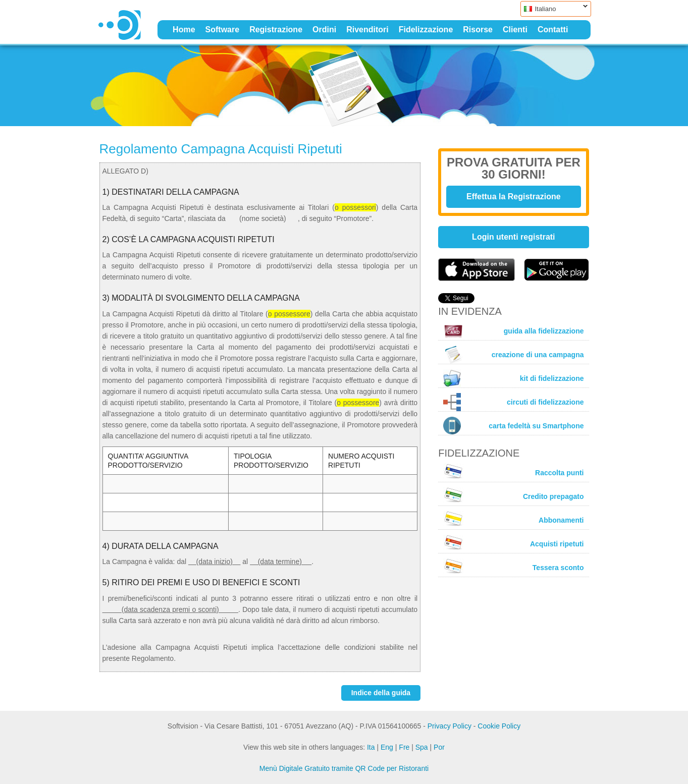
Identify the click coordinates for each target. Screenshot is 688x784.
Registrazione (276, 30)
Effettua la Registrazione (514, 197)
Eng (387, 747)
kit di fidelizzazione (513, 378)
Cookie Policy (499, 726)
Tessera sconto (513, 566)
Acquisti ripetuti (513, 542)
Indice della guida (381, 693)
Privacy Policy (449, 726)
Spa (422, 747)
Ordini (324, 30)
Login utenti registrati (513, 237)
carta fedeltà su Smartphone (513, 426)
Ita (371, 747)
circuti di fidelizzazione (513, 402)
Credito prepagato (513, 495)
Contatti (553, 30)
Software (223, 30)
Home (184, 30)
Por (439, 747)
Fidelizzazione (426, 30)
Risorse (478, 30)
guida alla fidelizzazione (513, 331)
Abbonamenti (513, 519)
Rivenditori (367, 30)
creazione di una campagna (513, 355)
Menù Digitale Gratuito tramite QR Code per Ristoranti (344, 768)
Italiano (554, 9)
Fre (404, 747)
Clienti (515, 30)
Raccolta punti (513, 471)
